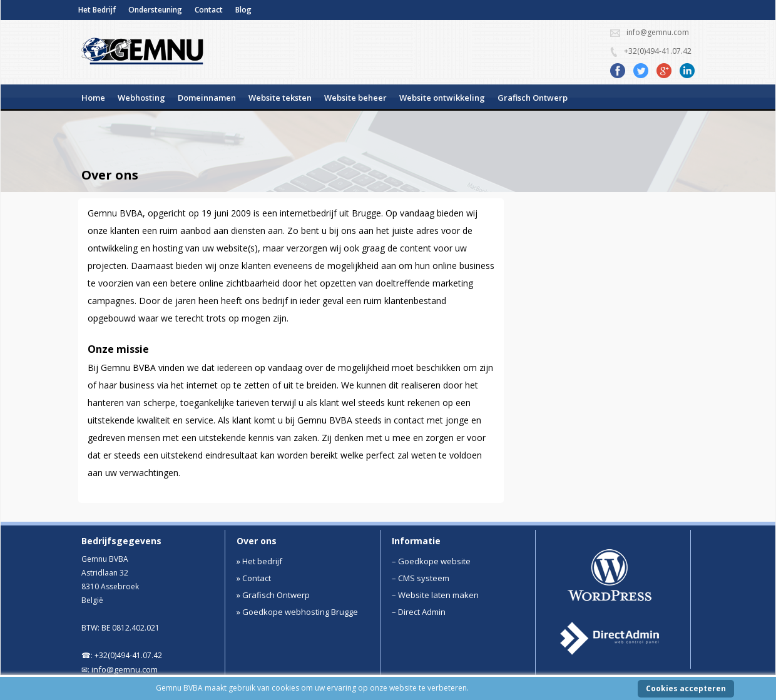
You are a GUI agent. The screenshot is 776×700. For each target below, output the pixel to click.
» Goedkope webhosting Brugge (297, 612)
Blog (243, 10)
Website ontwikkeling (442, 98)
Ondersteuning (155, 10)
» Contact (254, 578)
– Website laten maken (435, 595)
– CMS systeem (421, 578)
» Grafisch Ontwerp (273, 595)
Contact (209, 10)
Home (93, 98)
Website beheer (355, 98)
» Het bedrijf (259, 561)
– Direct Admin (419, 612)
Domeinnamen (207, 98)
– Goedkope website (431, 561)
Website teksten (280, 98)
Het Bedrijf (97, 10)
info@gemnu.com (125, 669)
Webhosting (141, 98)
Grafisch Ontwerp (533, 98)
